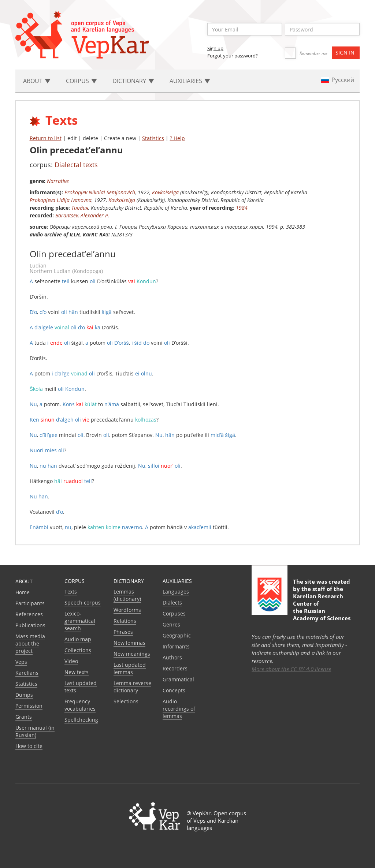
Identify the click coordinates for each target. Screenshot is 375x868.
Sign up (215, 48)
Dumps (24, 695)
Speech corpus (83, 603)
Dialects (172, 603)
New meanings (132, 654)
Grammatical (178, 679)
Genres (171, 624)
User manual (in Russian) (35, 731)
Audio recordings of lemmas (179, 709)
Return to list (46, 138)
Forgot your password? (233, 56)
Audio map (78, 639)
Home (23, 592)
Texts (71, 592)
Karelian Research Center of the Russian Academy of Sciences (322, 607)
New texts (77, 672)
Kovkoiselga (165, 192)
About (24, 581)
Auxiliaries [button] (190, 81)
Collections (78, 650)
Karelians (27, 673)
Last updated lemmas (130, 668)
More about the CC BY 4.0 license (291, 669)
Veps (21, 662)
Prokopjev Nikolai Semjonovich (100, 192)
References (29, 614)
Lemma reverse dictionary (132, 687)
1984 (242, 208)
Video (71, 661)
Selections (126, 701)
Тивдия (80, 208)
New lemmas (129, 643)
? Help (177, 138)
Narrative (58, 181)
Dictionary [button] (133, 81)
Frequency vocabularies (80, 705)
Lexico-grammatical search (80, 621)
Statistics (153, 138)
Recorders (175, 668)
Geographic (177, 635)
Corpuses (174, 613)
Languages (176, 592)
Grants (24, 717)
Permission (29, 706)
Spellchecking (81, 720)
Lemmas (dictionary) (127, 595)
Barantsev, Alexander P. (82, 215)
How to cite (29, 746)
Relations (125, 621)
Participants (30, 603)
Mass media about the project (30, 643)
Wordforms (127, 610)
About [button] (37, 81)
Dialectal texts (76, 165)
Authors (172, 657)
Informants (176, 646)
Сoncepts (174, 690)
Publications (30, 625)
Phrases (123, 632)
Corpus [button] (81, 81)
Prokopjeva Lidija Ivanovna (61, 200)
